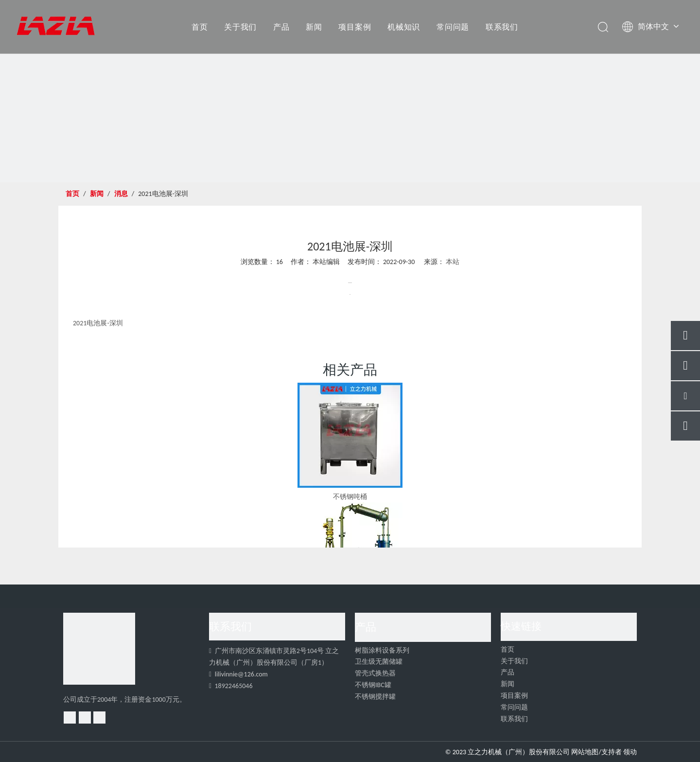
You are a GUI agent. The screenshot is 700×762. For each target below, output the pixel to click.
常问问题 (453, 27)
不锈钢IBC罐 (373, 685)
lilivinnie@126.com (241, 674)
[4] (99, 649)
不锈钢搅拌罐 (375, 697)
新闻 (314, 27)
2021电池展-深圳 (98, 323)
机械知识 (404, 27)
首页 (200, 27)
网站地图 (585, 752)
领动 (630, 752)
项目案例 (355, 27)
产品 (281, 27)
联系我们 (502, 27)
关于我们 (240, 27)
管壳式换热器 (375, 673)
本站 (453, 262)
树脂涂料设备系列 (382, 650)
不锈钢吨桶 (350, 497)
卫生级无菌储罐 (379, 662)
